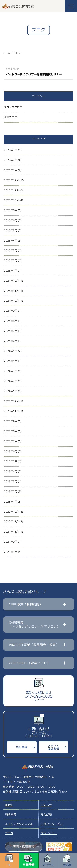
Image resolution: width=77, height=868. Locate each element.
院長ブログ (10, 117)
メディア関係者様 (53, 747)
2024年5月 (11, 351)
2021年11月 (11, 532)
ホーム (7, 53)
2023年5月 (11, 461)
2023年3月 (11, 481)
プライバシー (49, 833)
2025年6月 (11, 220)
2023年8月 (11, 431)
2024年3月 (11, 371)
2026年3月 (11, 150)
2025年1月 (11, 271)
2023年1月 (11, 502)
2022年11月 (11, 521)
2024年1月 (11, 391)
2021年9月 (11, 542)
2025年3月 (11, 250)
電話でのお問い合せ (39, 696)
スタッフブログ (13, 107)
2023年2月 (11, 491)
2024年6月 (11, 341)
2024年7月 (11, 331)
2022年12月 (11, 512)
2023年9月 (11, 421)
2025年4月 (11, 241)
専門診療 (46, 814)
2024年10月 (11, 301)
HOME (9, 805)
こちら (41, 792)
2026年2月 (11, 160)
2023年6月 (11, 451)
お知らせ (46, 805)
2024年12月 (11, 281)
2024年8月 (11, 321)
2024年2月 (11, 381)
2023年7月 (11, 441)
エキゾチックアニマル (19, 824)
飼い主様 (22, 747)
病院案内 (11, 814)
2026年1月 (11, 170)
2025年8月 (11, 210)
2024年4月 (11, 361)
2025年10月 (11, 200)
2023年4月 (11, 471)
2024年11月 (11, 291)
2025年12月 (11, 180)
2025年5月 (11, 230)
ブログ (9, 833)
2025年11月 (11, 190)
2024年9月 (11, 311)
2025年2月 (11, 260)
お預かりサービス (52, 824)
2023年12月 (11, 401)
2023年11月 (11, 411)
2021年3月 (11, 552)
